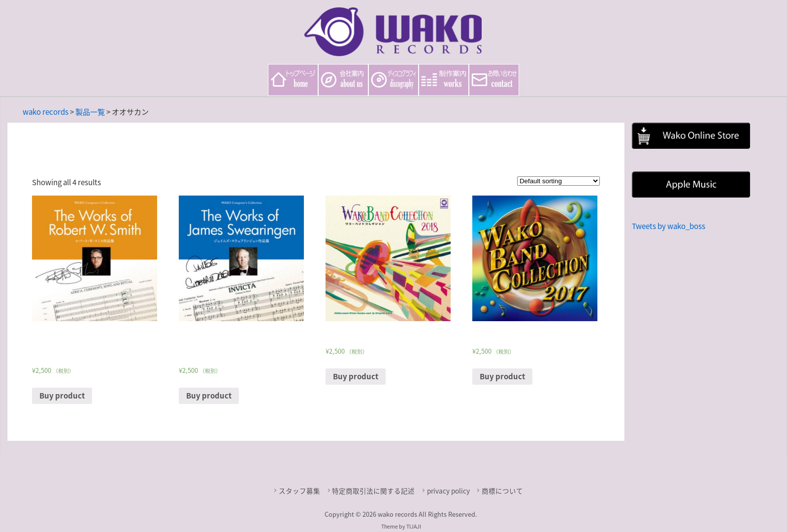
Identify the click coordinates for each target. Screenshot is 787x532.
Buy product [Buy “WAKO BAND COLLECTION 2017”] (502, 376)
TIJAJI (414, 526)
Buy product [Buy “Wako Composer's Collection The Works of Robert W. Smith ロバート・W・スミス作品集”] (62, 396)
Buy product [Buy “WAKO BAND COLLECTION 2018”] (356, 376)
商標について (502, 491)
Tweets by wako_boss (669, 226)
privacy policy (448, 491)
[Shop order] (558, 181)
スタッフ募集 (299, 491)
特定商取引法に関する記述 (373, 491)
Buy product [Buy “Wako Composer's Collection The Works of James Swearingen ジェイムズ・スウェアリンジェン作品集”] (209, 396)
